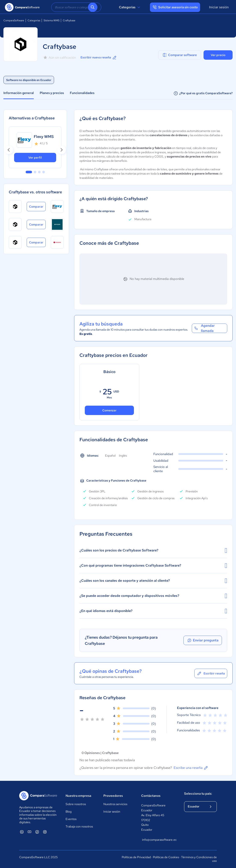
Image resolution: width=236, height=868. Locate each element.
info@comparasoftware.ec (159, 840)
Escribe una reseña (191, 768)
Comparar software (180, 55)
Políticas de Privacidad (136, 857)
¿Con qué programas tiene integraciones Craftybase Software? (153, 566)
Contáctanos (151, 796)
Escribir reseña (211, 673)
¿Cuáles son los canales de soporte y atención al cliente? (153, 581)
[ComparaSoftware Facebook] (37, 832)
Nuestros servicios (115, 804)
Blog (69, 812)
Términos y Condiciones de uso (199, 859)
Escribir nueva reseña (99, 58)
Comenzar (109, 410)
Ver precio (218, 55)
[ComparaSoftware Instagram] (45, 832)
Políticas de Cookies (166, 857)
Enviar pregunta (203, 640)
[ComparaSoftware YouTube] (29, 832)
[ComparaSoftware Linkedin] (22, 832)
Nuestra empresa (78, 796)
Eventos (71, 819)
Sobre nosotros (76, 804)
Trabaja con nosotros (79, 826)
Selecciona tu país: (198, 794)
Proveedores (113, 796)
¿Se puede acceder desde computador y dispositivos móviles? (153, 596)
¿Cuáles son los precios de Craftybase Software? (153, 550)
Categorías (130, 7)
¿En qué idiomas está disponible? (153, 611)
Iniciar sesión (219, 7)
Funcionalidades (82, 93)
